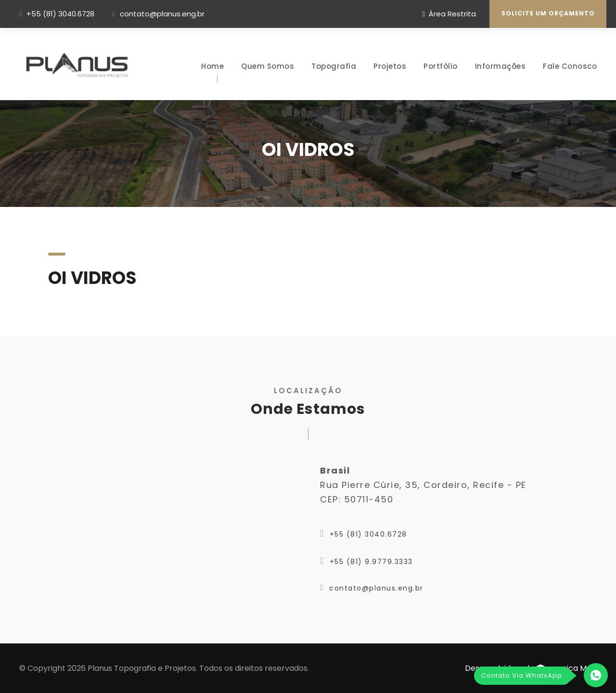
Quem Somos (268, 66)
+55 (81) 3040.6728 (60, 14)
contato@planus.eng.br (162, 14)
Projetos (390, 66)
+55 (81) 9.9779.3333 (371, 562)
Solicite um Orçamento (548, 13)
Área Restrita (449, 14)
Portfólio (441, 66)
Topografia (334, 66)
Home (212, 66)
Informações (500, 66)
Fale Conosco (570, 66)
